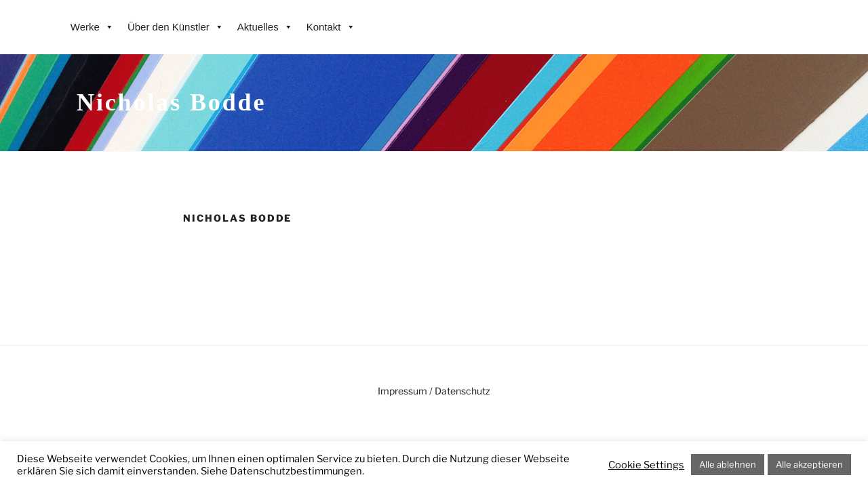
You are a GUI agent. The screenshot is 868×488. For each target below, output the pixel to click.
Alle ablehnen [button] (728, 464)
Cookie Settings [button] (646, 465)
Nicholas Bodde (171, 102)
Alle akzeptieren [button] (809, 464)
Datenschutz (462, 391)
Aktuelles (265, 27)
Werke (92, 27)
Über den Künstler (176, 27)
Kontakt (331, 27)
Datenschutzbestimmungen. (297, 471)
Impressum (402, 391)
